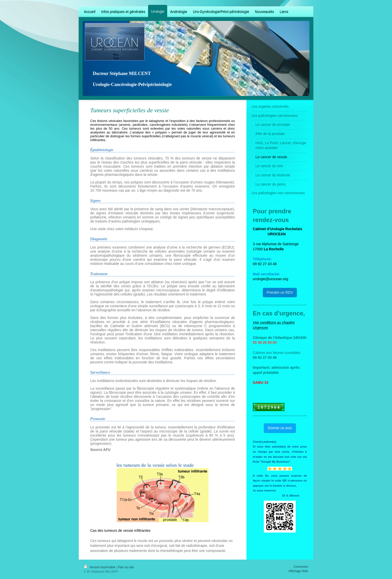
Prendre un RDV (280, 292)
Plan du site (126, 567)
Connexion (301, 567)
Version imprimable (100, 567)
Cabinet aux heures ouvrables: (277, 353)
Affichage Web (298, 571)
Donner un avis (280, 428)
